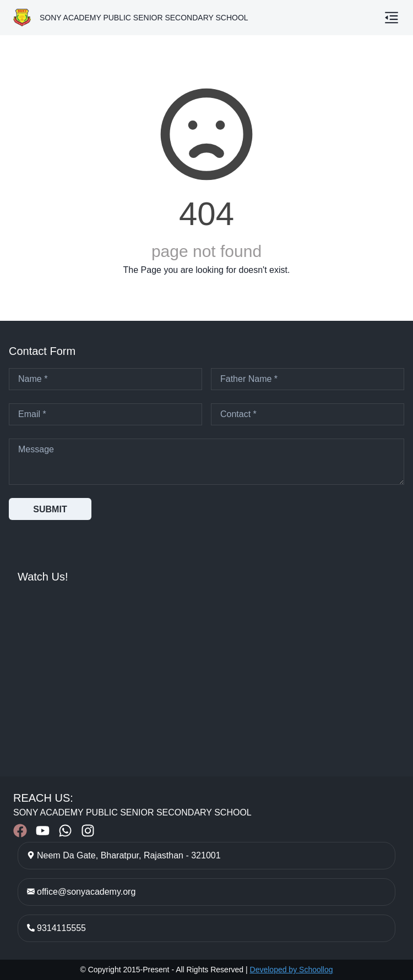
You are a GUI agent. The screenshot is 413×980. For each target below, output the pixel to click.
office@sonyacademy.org (86, 892)
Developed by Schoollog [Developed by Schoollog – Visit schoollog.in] (292, 970)
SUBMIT (50, 509)
